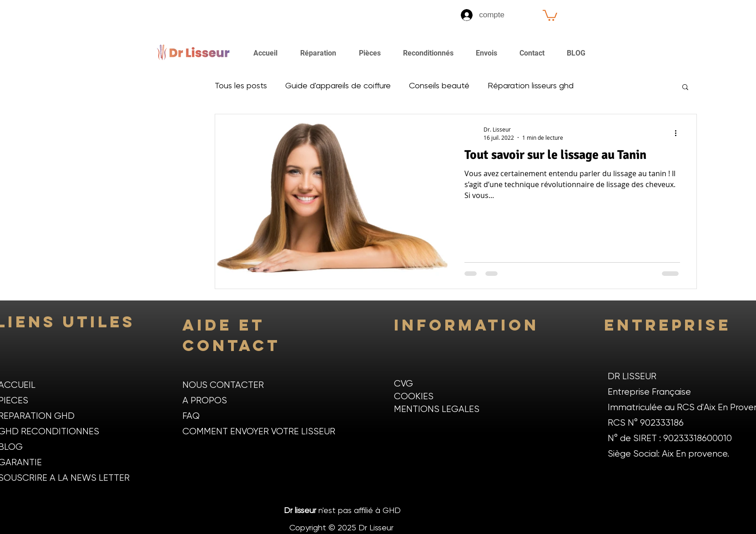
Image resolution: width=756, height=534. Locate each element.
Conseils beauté (439, 86)
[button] (550, 15)
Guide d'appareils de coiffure (338, 86)
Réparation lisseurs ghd (531, 86)
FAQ (191, 416)
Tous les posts (241, 86)
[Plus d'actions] (679, 133)
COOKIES (414, 397)
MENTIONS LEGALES (437, 409)
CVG (403, 384)
